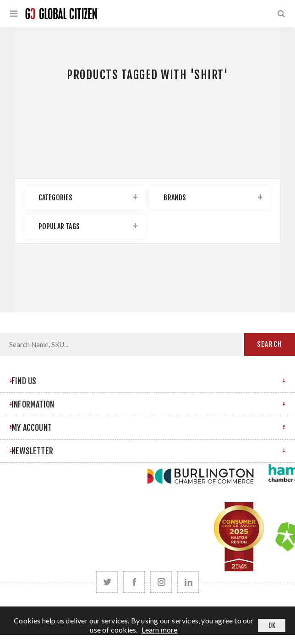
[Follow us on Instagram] (161, 582)
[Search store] (121, 344)
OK (272, 625)
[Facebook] (134, 582)
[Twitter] (107, 582)
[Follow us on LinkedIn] (188, 582)
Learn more (160, 630)
